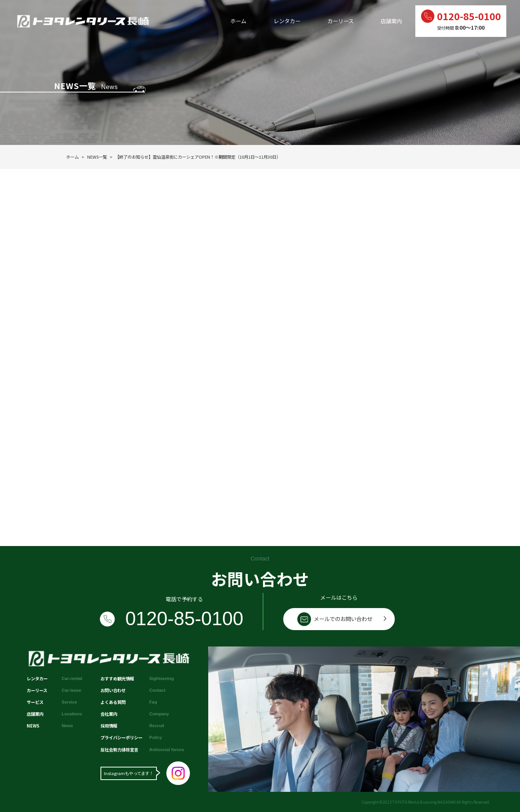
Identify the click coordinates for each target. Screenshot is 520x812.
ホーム (238, 21)
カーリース (341, 21)
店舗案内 (391, 21)
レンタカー (287, 21)
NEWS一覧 (97, 157)
